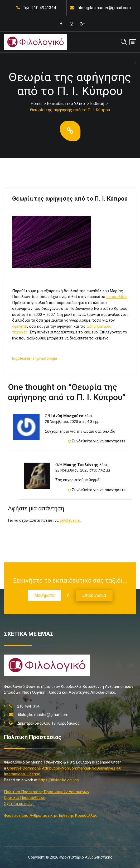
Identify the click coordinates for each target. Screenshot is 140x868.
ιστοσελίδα (116, 297)
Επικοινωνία (94, 595)
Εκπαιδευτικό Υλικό (66, 104)
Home (36, 104)
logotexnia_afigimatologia (35, 358)
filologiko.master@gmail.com (104, 8)
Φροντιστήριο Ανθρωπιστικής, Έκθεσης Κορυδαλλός (51, 815)
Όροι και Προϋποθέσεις (25, 798)
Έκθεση (97, 104)
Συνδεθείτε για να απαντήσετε (99, 441)
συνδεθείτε (70, 520)
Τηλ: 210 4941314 (40, 8)
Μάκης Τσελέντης (81, 465)
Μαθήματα (44, 595)
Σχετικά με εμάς (19, 804)
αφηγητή (20, 326)
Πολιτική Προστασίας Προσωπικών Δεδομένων (47, 792)
